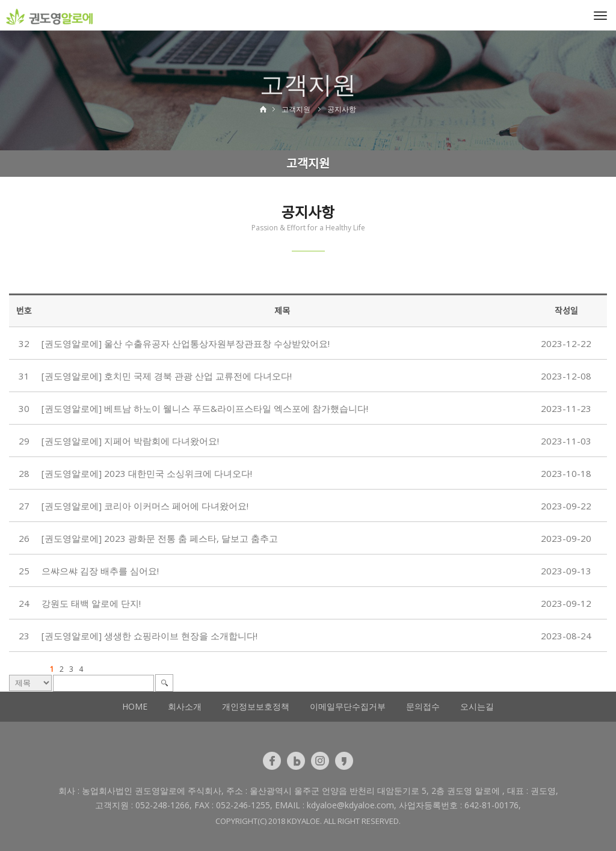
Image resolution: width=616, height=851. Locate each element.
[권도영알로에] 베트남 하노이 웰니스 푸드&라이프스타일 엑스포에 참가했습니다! (205, 408)
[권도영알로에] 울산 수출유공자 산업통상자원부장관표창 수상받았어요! (186, 343)
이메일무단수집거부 (348, 706)
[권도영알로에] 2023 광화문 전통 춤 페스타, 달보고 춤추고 (160, 538)
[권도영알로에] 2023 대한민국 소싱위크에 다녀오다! (147, 473)
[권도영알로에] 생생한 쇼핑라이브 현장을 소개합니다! (149, 636)
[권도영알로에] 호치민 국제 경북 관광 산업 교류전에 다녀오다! (167, 376)
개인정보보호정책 (256, 706)
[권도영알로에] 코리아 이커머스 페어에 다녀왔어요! (145, 506)
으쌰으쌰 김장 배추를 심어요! (100, 571)
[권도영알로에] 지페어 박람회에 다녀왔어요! (130, 441)
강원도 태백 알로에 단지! (91, 603)
